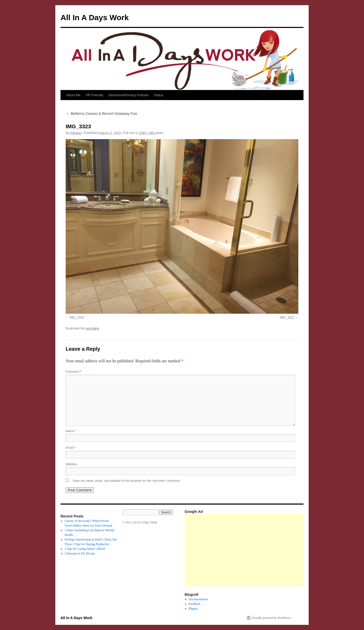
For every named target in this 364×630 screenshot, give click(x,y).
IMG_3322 (287, 318)
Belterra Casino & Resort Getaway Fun (101, 114)
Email (71, 448)
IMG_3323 (77, 318)
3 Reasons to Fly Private (80, 553)
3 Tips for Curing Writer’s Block (85, 549)
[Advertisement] (274, 550)
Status (159, 95)
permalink (92, 328)
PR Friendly (95, 95)
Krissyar (76, 133)
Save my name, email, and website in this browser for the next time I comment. (127, 481)
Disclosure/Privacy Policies (129, 95)
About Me (73, 95)
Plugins (193, 609)
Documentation (198, 599)
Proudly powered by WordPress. (272, 618)
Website (71, 464)
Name (71, 431)
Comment (73, 372)
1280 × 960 (146, 133)
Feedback (195, 604)
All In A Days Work (95, 17)
